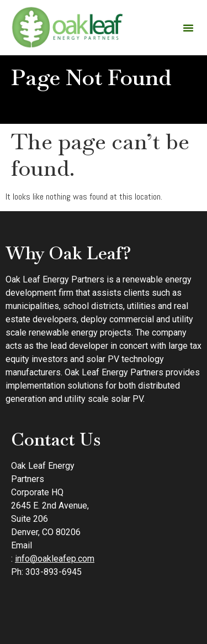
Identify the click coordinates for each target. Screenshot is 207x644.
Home (59, 106)
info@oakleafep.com (55, 559)
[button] (188, 28)
